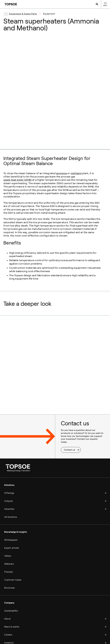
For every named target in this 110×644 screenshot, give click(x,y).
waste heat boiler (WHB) (18, 132)
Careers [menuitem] (8, 587)
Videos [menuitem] (8, 508)
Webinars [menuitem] (9, 516)
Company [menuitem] (9, 555)
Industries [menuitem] (9, 461)
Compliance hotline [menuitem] (46, 626)
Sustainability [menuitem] (11, 563)
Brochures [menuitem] (10, 540)
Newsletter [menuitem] (77, 626)
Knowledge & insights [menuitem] (16, 484)
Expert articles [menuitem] (12, 500)
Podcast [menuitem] (9, 524)
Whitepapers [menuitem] (11, 492)
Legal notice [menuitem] (30, 626)
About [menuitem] (8, 571)
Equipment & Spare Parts (23, 14)
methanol (77, 125)
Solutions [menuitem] (9, 437)
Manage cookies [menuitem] (63, 626)
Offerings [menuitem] (9, 445)
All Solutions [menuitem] (11, 469)
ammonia (62, 125)
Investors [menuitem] (9, 595)
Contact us (70, 402)
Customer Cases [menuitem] (13, 532)
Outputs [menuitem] (9, 453)
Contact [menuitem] (9, 610)
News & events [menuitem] (12, 579)
